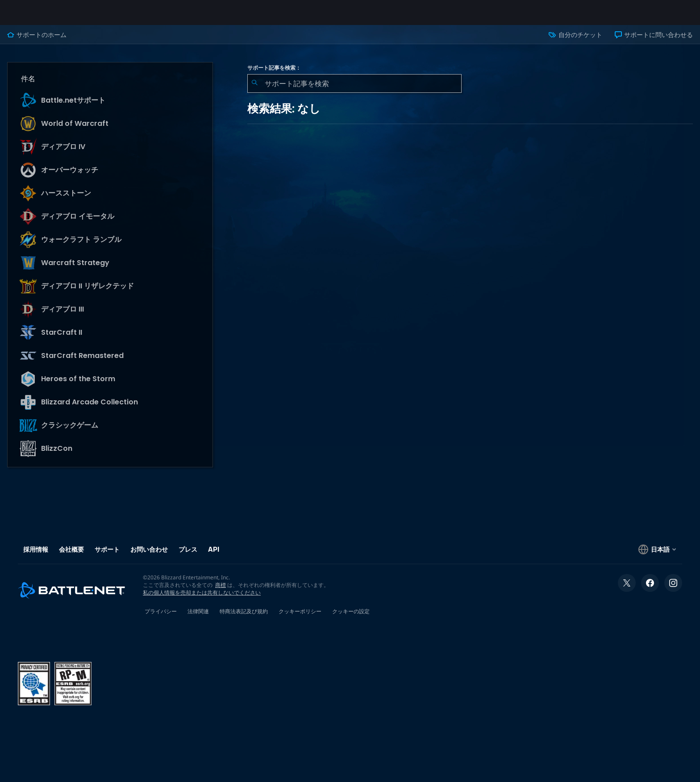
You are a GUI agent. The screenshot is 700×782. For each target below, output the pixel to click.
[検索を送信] (254, 91)
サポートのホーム (37, 42)
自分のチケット (575, 42)
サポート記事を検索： (274, 75)
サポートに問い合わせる (654, 42)
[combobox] (354, 91)
